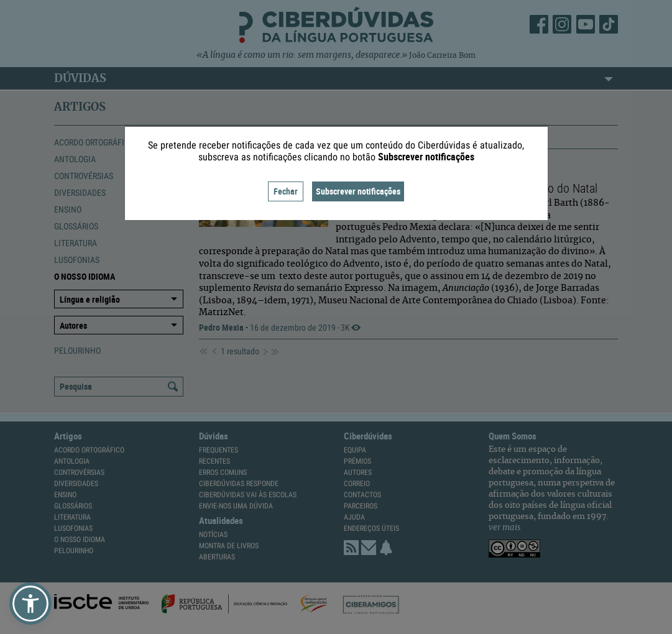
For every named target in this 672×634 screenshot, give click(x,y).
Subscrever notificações (358, 191)
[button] (30, 604)
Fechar (286, 191)
